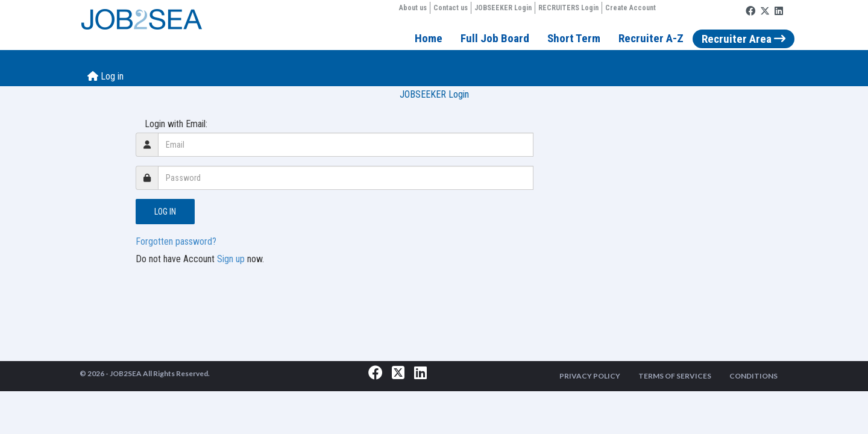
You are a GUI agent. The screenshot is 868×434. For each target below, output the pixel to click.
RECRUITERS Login (568, 8)
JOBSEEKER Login (503, 8)
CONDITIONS (753, 376)
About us (413, 8)
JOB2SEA (126, 373)
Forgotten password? (176, 241)
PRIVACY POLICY (590, 376)
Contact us (451, 8)
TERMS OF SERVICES (675, 376)
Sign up (231, 259)
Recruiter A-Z (651, 38)
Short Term (574, 38)
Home (429, 38)
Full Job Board (495, 38)
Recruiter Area (744, 39)
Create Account (631, 8)
